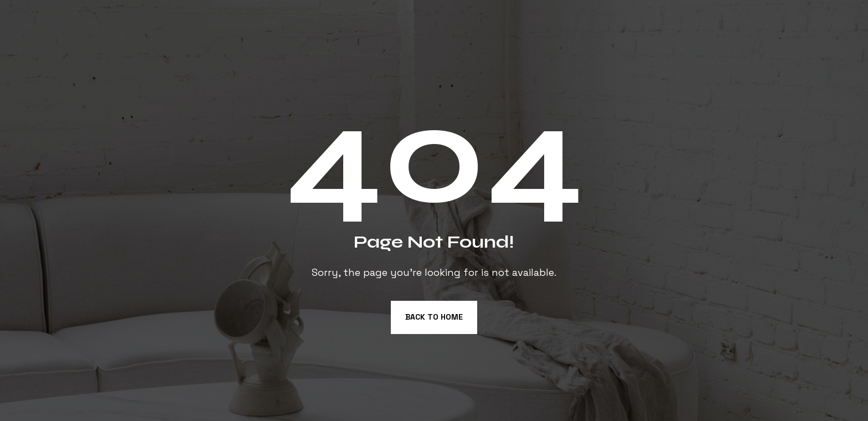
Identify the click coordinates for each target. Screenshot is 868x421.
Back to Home (434, 317)
